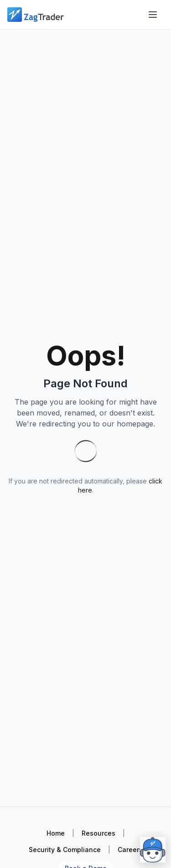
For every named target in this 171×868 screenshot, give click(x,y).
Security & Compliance (65, 850)
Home (56, 833)
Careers (130, 850)
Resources (98, 833)
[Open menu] (153, 15)
